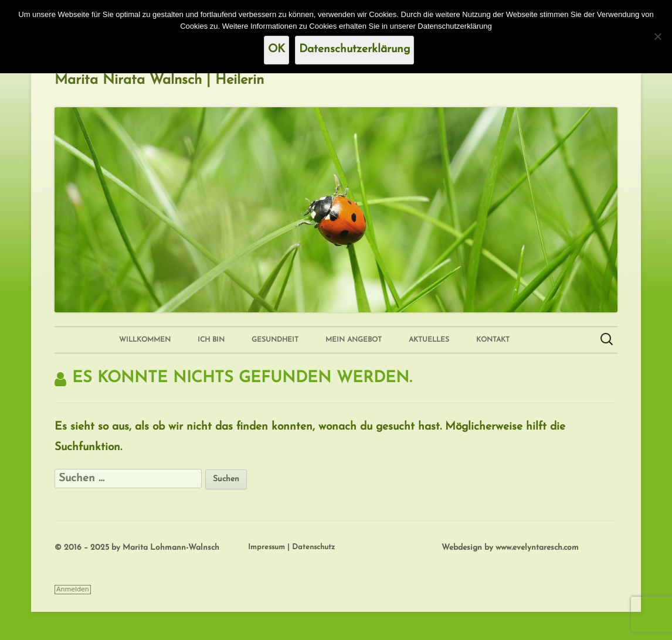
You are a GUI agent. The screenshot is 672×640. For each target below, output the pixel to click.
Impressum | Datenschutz (291, 547)
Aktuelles (429, 340)
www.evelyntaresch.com (537, 548)
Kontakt (493, 340)
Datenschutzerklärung (354, 50)
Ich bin (211, 340)
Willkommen (145, 340)
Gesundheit (275, 340)
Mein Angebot (354, 340)
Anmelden (73, 589)
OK (276, 50)
